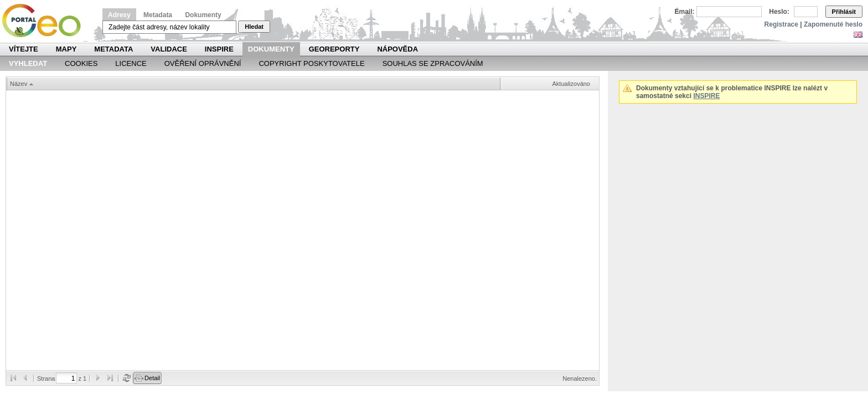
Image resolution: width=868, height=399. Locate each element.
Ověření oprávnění (203, 63)
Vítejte (24, 49)
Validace (169, 49)
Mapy (66, 49)
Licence (131, 63)
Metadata (158, 15)
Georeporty (334, 49)
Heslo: (779, 12)
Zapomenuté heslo (833, 24)
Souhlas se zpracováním (433, 63)
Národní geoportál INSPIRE (46, 21)
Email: (685, 12)
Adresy (119, 15)
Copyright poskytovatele (311, 63)
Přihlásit (844, 12)
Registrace (781, 24)
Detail (152, 378)
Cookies (81, 63)
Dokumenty (203, 15)
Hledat (254, 27)
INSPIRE (219, 49)
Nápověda (397, 49)
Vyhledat (28, 63)
